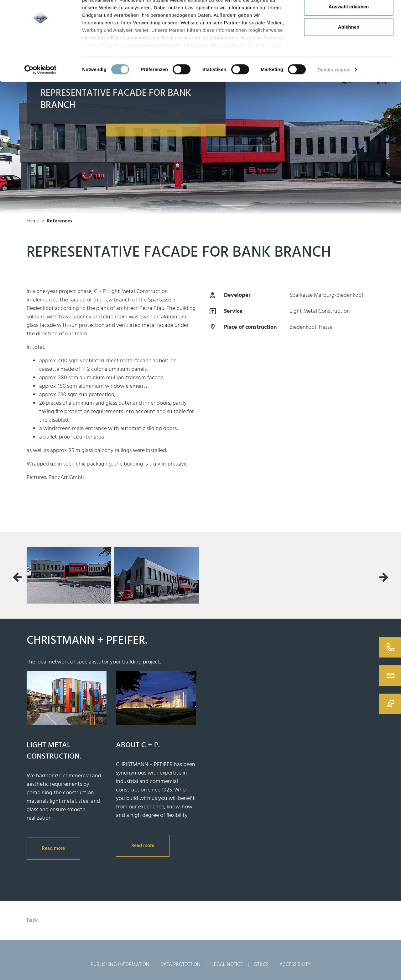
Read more (53, 849)
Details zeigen (333, 100)
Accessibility (295, 965)
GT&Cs (261, 965)
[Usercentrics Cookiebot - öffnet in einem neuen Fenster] (41, 100)
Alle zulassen (349, 16)
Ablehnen (349, 58)
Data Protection (180, 965)
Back (32, 921)
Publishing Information (120, 965)
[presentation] (18, 577)
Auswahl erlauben (349, 37)
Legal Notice (227, 965)
